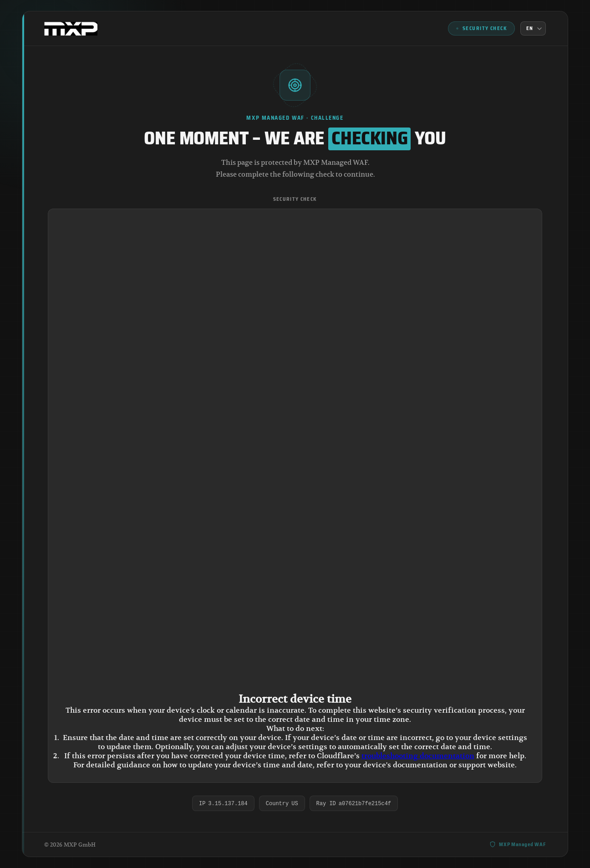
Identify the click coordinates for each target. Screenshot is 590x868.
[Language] (533, 28)
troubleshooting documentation (418, 756)
